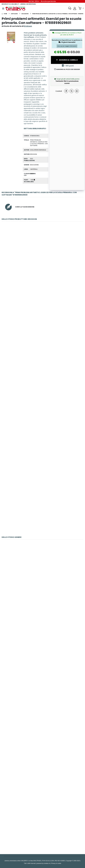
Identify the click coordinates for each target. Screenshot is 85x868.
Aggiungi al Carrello (67, 60)
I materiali (34, 169)
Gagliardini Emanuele (38, 150)
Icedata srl (47, 863)
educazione (34, 165)
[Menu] (3, 9)
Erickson (33, 154)
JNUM (32, 174)
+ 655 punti (68, 66)
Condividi (59, 91)
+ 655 (32, 180)
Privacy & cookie (56, 863)
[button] (81, 8)
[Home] (4, 14)
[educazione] (25, 14)
